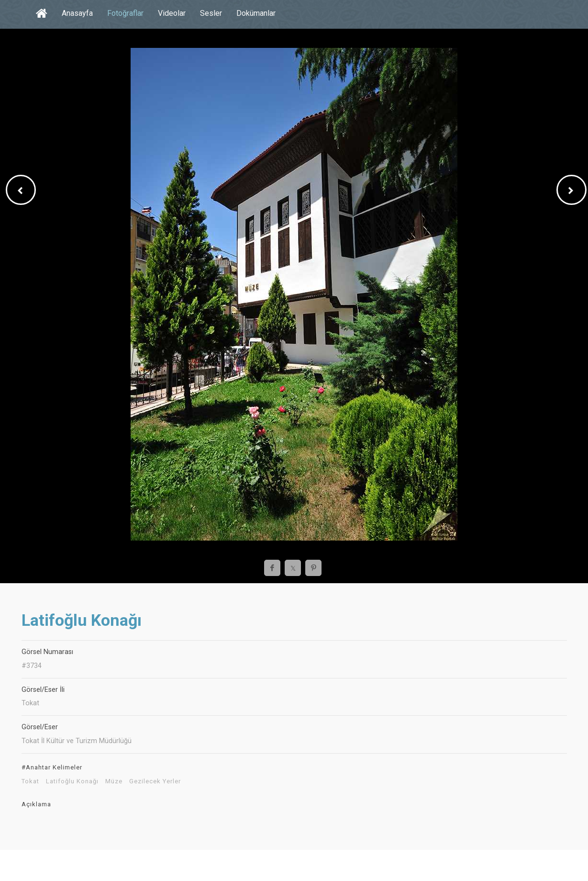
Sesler (211, 13)
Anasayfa (77, 13)
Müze (114, 781)
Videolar (172, 13)
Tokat (30, 781)
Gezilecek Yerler (155, 781)
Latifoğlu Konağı (72, 781)
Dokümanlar (256, 13)
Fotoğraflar (125, 13)
